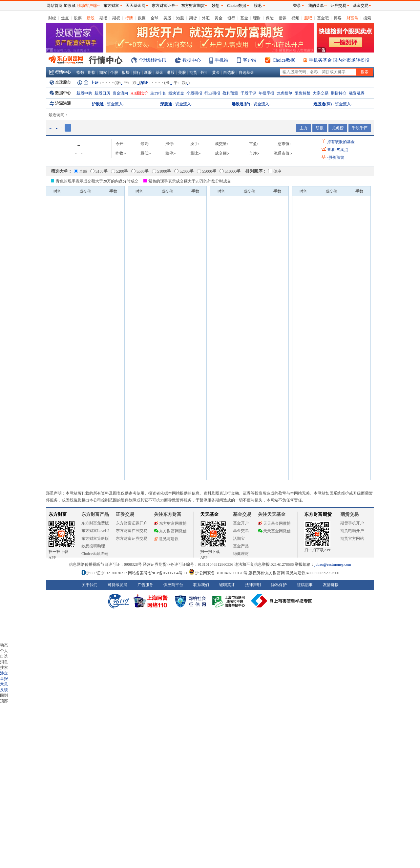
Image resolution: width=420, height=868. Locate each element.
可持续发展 (117, 585)
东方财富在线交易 (132, 531)
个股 (114, 73)
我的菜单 (316, 6)
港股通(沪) (241, 104)
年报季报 (266, 93)
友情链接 (331, 585)
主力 (304, 128)
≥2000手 (184, 171)
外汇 (206, 18)
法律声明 (253, 585)
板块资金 (176, 93)
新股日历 (102, 93)
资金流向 (120, 93)
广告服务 (145, 585)
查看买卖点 (338, 150)
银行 (231, 18)
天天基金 (209, 514)
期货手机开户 (352, 523)
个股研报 (194, 93)
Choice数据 (284, 60)
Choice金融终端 (95, 554)
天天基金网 (136, 6)
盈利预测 (230, 93)
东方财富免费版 (95, 523)
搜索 (367, 18)
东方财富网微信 (170, 531)
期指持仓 (339, 93)
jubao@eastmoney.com (333, 564)
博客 (338, 18)
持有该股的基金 (341, 142)
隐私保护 (279, 585)
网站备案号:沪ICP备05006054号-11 (158, 573)
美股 (167, 18)
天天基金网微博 (274, 523)
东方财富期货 (318, 514)
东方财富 (58, 514)
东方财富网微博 (170, 523)
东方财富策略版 (95, 539)
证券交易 (338, 6)
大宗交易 (321, 93)
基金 (244, 18)
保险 (270, 18)
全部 (80, 171)
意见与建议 (166, 539)
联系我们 (201, 585)
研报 (320, 128)
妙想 (216, 6)
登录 (297, 6)
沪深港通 (60, 103)
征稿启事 (305, 585)
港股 (180, 18)
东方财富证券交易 (132, 539)
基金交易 (241, 531)
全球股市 (60, 82)
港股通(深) (323, 104)
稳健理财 (241, 554)
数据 (142, 18)
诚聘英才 (227, 585)
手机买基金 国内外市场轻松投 (339, 60)
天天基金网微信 (274, 531)
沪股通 (98, 104)
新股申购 (84, 93)
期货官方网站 (352, 539)
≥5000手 (207, 171)
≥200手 (120, 171)
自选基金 (246, 73)
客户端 (250, 60)
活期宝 (239, 539)
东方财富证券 (163, 6)
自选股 (229, 73)
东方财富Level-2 (95, 531)
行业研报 (212, 93)
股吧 (308, 18)
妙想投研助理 (93, 546)
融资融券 (357, 93)
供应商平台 (173, 585)
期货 (193, 18)
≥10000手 (230, 171)
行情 (129, 18)
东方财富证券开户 (132, 523)
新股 (91, 18)
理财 (257, 18)
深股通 (166, 104)
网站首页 (54, 6)
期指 (103, 18)
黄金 (219, 18)
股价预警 (336, 158)
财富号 (352, 18)
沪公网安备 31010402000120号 (218, 573)
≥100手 (99, 171)
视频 (295, 18)
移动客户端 (87, 6)
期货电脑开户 (352, 531)
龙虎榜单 (284, 93)
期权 (116, 18)
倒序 (275, 171)
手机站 (221, 60)
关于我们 (90, 585)
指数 (80, 73)
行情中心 (60, 72)
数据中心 (192, 60)
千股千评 (248, 93)
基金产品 (241, 546)
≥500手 (140, 171)
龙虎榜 (338, 128)
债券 (283, 18)
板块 (126, 73)
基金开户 (241, 523)
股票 (78, 18)
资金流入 (115, 104)
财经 (52, 18)
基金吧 (323, 18)
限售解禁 (303, 93)
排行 (137, 73)
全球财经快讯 (153, 60)
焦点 (65, 18)
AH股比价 (139, 93)
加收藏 (70, 6)
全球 (155, 18)
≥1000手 (162, 171)
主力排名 (158, 93)
